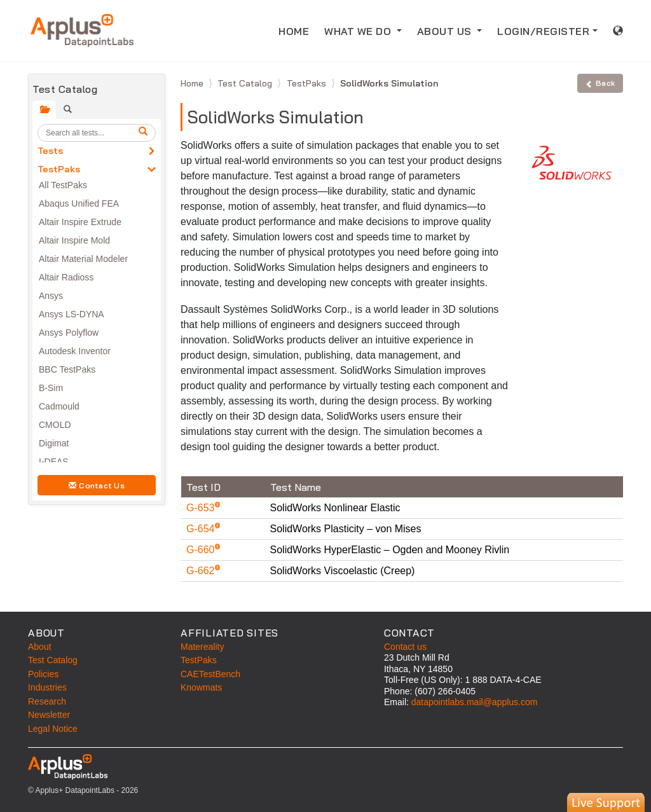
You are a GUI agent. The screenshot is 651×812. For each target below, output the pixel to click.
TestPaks (59, 169)
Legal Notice (53, 729)
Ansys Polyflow (69, 333)
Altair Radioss (66, 277)
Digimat (54, 443)
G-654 (202, 529)
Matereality (202, 647)
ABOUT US (446, 31)
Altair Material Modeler (83, 259)
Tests (50, 151)
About (40, 647)
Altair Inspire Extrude (80, 222)
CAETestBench (210, 674)
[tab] (44, 110)
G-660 (202, 550)
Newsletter (49, 715)
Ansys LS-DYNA (72, 314)
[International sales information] (618, 31)
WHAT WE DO (359, 31)
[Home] (82, 31)
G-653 (202, 508)
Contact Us (97, 485)
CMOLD (55, 425)
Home (193, 83)
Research (47, 701)
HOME (294, 31)
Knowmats (201, 687)
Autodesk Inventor (75, 351)
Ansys (51, 296)
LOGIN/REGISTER (543, 31)
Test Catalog (246, 83)
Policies (43, 674)
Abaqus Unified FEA (79, 203)
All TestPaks (63, 185)
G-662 (202, 571)
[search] (145, 133)
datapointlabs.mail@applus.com (475, 702)
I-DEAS (54, 462)
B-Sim (51, 388)
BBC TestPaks (67, 369)
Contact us (405, 647)
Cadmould (59, 406)
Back (600, 83)
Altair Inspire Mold (74, 240)
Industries (47, 687)
